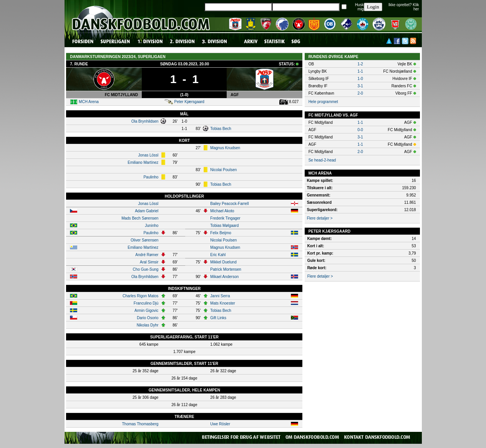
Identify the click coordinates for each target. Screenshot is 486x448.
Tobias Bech (221, 129)
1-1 (360, 71)
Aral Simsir (149, 262)
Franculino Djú (146, 303)
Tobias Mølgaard (224, 226)
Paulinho (151, 177)
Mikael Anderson (224, 277)
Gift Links (218, 318)
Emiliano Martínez (143, 162)
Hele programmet (323, 102)
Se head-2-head (322, 160)
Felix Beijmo (221, 233)
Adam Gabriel (147, 211)
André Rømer (147, 255)
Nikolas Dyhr (148, 325)
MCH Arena (89, 102)
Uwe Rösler (220, 424)
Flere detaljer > (320, 218)
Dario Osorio (148, 318)
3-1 (360, 86)
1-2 (360, 64)
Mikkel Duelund (223, 262)
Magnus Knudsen (225, 148)
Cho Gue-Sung (146, 269)
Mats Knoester (222, 303)
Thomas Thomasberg (140, 424)
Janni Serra (220, 296)
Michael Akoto (222, 211)
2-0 (360, 93)
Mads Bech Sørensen (140, 218)
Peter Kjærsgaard (189, 102)
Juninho (152, 226)
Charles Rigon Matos (140, 296)
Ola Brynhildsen (145, 121)
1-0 (360, 79)
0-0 (360, 130)
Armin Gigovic (146, 311)
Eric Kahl (218, 255)
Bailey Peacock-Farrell (229, 204)
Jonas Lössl (148, 155)
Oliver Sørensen (144, 240)
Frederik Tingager (225, 218)
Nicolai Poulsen (223, 170)
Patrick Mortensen (226, 269)
